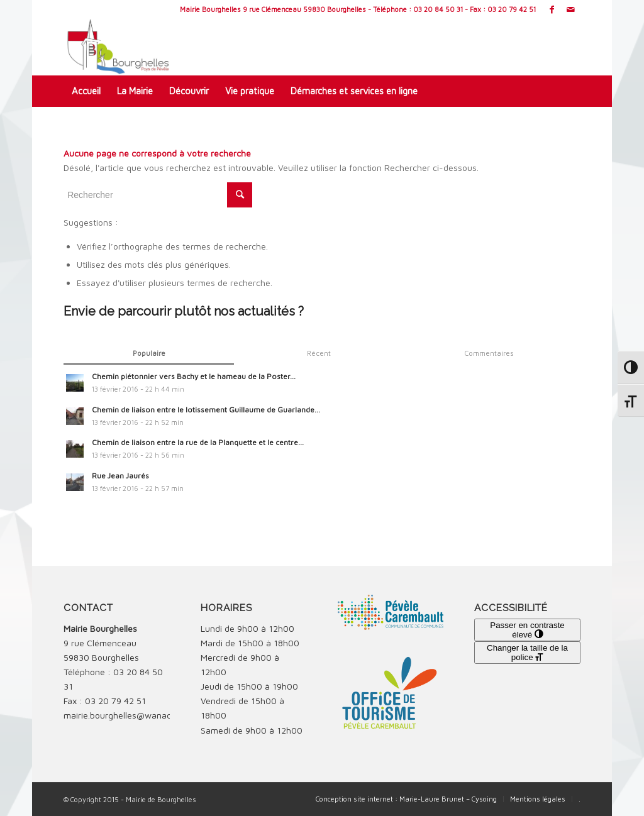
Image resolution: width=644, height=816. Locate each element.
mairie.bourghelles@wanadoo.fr (127, 715)
